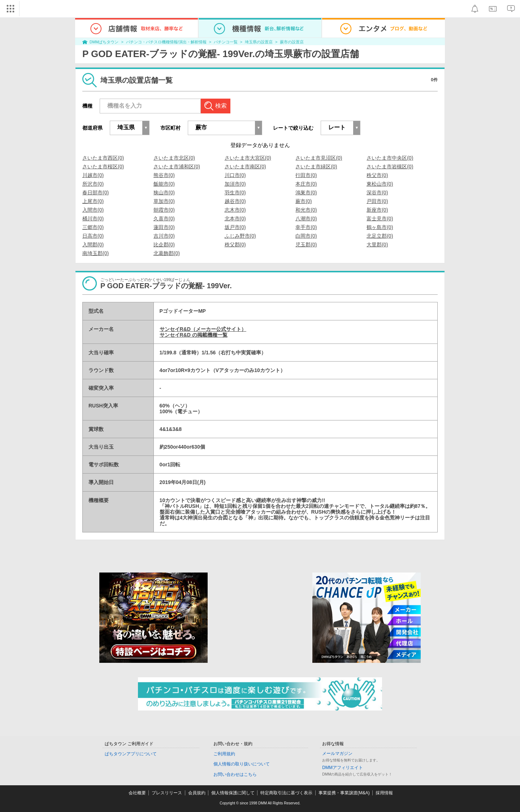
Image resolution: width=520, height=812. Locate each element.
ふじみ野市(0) (240, 236)
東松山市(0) (380, 184)
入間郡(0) (93, 245)
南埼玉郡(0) (96, 253)
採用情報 (384, 793)
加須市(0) (235, 184)
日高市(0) (93, 236)
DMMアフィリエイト (343, 768)
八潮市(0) (306, 219)
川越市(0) (93, 175)
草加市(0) (164, 201)
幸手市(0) (306, 227)
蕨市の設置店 (292, 42)
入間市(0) (93, 210)
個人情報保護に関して (233, 793)
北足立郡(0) (380, 236)
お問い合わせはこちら (235, 774)
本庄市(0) (306, 184)
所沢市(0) (93, 184)
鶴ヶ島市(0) (380, 227)
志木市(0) (235, 210)
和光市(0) (306, 210)
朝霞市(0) (164, 210)
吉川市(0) (164, 236)
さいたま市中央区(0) (390, 158)
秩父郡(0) (235, 245)
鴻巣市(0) (306, 193)
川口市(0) (235, 175)
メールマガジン (337, 753)
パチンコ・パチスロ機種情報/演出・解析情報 (166, 42)
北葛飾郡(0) (167, 253)
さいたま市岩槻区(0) (390, 167)
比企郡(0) (164, 245)
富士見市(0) (380, 219)
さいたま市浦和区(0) (177, 167)
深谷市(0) (377, 193)
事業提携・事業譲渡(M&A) (344, 793)
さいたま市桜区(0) (103, 167)
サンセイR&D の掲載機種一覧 (194, 335)
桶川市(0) (93, 219)
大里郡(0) (377, 245)
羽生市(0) (235, 193)
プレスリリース (167, 793)
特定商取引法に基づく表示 (286, 793)
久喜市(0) (164, 219)
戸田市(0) (377, 201)
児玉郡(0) (306, 245)
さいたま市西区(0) (103, 158)
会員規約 (197, 793)
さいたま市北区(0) (174, 158)
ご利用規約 (224, 754)
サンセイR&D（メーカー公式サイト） (203, 329)
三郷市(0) (93, 227)
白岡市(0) (306, 236)
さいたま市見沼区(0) (319, 158)
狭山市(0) (164, 193)
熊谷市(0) (164, 175)
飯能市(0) (164, 184)
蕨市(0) (304, 201)
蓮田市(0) (164, 227)
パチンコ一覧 (226, 42)
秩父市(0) (377, 175)
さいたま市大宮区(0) (248, 158)
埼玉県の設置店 (259, 42)
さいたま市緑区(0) (316, 167)
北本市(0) (235, 219)
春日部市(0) (96, 193)
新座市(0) (377, 210)
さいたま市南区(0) (245, 167)
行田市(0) (306, 175)
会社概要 (137, 793)
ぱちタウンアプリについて (131, 754)
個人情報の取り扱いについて (242, 764)
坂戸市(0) (235, 227)
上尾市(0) (93, 201)
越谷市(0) (235, 201)
